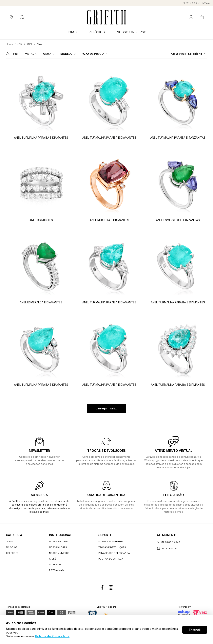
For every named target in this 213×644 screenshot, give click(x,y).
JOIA (20, 44)
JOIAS (72, 32)
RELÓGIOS (97, 32)
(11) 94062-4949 (169, 542)
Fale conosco (168, 548)
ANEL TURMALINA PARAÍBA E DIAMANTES (41, 138)
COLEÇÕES (12, 553)
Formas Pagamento (111, 542)
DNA (39, 44)
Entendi (195, 630)
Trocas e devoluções (112, 547)
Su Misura (55, 564)
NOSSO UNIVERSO (131, 32)
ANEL (30, 44)
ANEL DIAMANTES (41, 220)
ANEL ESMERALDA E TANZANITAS (178, 220)
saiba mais (42, 512)
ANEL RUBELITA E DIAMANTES (109, 220)
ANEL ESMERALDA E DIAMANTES (41, 302)
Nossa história (59, 542)
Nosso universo (59, 553)
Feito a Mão (56, 570)
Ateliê (53, 559)
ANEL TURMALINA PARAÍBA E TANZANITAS (178, 138)
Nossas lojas (58, 547)
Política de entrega (111, 559)
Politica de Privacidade (52, 636)
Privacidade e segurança (114, 553)
